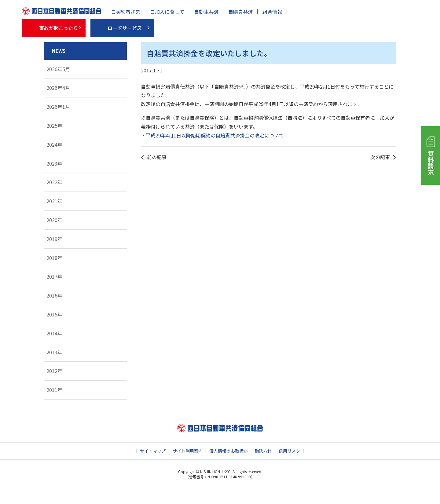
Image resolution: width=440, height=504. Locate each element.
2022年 (54, 182)
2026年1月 (58, 107)
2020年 (54, 220)
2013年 (54, 352)
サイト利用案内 (188, 451)
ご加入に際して (167, 12)
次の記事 (380, 157)
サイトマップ (153, 451)
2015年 (54, 314)
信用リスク (289, 451)
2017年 (54, 276)
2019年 (54, 239)
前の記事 (157, 157)
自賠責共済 (240, 12)
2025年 (54, 126)
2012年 (54, 371)
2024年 (54, 144)
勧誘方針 (263, 451)
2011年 (54, 390)
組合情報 (272, 12)
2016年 (54, 295)
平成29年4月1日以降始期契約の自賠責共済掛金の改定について (215, 135)
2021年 (54, 201)
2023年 (54, 163)
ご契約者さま (126, 12)
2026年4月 (58, 88)
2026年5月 (58, 69)
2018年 (54, 258)
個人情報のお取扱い (229, 451)
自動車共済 (206, 12)
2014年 (54, 333)
